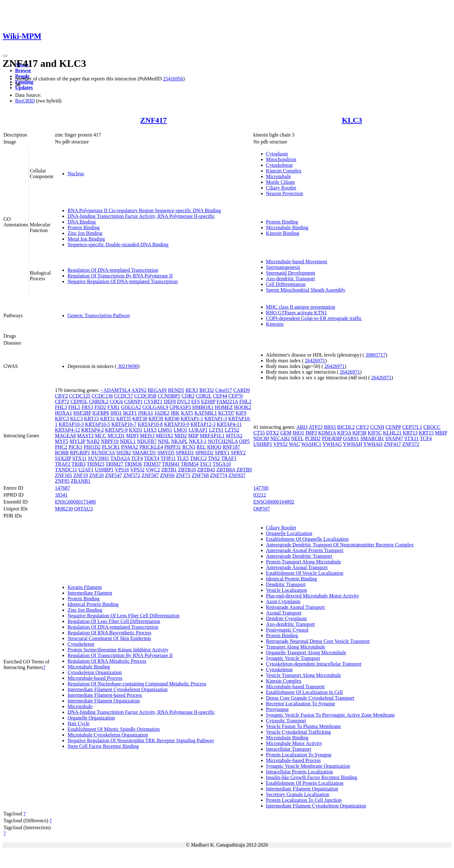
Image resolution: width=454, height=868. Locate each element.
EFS (196, 402)
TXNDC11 (66, 470)
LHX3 (150, 430)
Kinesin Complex (284, 171)
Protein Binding (84, 227)
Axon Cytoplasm (283, 601)
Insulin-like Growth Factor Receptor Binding (312, 777)
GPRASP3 (180, 407)
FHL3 (61, 407)
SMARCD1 (144, 453)
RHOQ (214, 447)
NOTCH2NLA (223, 441)
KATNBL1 (206, 413)
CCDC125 (80, 396)
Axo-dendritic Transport (291, 279)
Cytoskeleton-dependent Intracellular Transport (314, 664)
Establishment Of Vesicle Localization (305, 573)
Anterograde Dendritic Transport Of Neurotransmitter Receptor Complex (340, 545)
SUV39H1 (99, 458)
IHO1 (116, 413)
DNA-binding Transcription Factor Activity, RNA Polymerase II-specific (141, 216)
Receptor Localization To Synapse (301, 704)
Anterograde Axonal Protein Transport (305, 550)
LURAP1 (198, 430)
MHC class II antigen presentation (301, 307)
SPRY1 (222, 453)
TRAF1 (229, 458)
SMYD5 (166, 453)
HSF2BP (82, 413)
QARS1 (351, 438)
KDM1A (327, 433)
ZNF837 (237, 475)
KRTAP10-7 (124, 424)
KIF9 (241, 413)
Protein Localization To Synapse (299, 755)
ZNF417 (154, 120)
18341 (61, 495)
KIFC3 (62, 419)
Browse (23, 70)
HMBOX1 (203, 407)
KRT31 (108, 419)
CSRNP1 (134, 402)
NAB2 (93, 441)
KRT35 (124, 419)
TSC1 (205, 464)
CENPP (393, 427)
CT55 (259, 433)
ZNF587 (150, 475)
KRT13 (410, 433)
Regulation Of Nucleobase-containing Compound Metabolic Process (137, 684)
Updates (24, 87)
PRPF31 (173, 447)
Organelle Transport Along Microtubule (306, 652)
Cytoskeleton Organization (95, 672)
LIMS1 (165, 430)
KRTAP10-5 (98, 424)
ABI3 (302, 427)
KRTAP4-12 (67, 430)
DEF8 (170, 402)
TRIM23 (96, 464)
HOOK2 (242, 407)
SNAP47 (394, 438)
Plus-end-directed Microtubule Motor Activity (313, 596)
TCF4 (137, 458)
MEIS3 (147, 436)
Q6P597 (262, 509)
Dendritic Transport (286, 584)
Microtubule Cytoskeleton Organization (108, 735)
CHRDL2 (99, 402)
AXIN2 (139, 390)
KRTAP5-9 (116, 430)
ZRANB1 (80, 481)
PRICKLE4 (151, 447)
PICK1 (75, 447)
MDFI (132, 436)
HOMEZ (224, 407)
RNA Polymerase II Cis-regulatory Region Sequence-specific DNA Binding (144, 210)
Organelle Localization (289, 533)
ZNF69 (167, 475)
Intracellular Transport (289, 749)
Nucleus (76, 174)
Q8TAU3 (83, 509)
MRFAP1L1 (212, 436)
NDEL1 (128, 441)
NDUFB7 (147, 441)
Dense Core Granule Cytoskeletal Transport (310, 698)
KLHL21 (392, 433)
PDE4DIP (332, 438)
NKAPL (179, 441)
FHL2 (245, 402)
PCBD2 (313, 438)
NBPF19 (110, 441)
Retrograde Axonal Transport (296, 607)
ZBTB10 (187, 470)
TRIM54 (190, 464)
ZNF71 (183, 475)
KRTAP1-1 (192, 419)
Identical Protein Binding (93, 604)
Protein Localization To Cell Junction (304, 800)
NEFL (297, 438)
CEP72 (62, 402)
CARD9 (242, 390)
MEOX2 (164, 436)
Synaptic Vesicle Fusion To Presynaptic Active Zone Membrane (330, 715)
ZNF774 (218, 475)
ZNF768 (200, 475)
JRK (175, 413)
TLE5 (183, 458)
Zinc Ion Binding (85, 233)
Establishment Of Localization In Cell (305, 692)
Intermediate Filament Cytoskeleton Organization (117, 689)
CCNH (377, 427)
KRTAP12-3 (203, 424)
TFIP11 (168, 458)
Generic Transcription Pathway (99, 315)
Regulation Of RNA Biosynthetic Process (109, 633)
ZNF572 (132, 475)
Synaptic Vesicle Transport (293, 658)
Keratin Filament (85, 587)
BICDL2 (346, 427)
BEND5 (176, 390)
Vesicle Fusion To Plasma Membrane (304, 726)
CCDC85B (145, 396)
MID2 (180, 436)
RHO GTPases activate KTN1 (297, 313)
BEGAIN (157, 390)
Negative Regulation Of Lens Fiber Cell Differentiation (123, 616)
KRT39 (156, 419)
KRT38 (140, 419)
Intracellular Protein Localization (300, 772)
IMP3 (311, 433)
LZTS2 (232, 430)
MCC (101, 436)
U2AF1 (86, 470)
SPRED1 (185, 453)
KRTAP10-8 (150, 424)
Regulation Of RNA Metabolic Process (107, 661)
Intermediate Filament (90, 593)
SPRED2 (204, 453)
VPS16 (122, 470)
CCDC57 (124, 396)
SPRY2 (238, 453)
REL (201, 447)
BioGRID (25, 101)
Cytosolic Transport (286, 721)
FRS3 (87, 407)
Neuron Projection (285, 193)
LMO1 (181, 430)
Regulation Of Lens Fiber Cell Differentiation (114, 621)
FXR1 (113, 407)
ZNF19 (80, 475)
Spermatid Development (291, 273)
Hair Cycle (79, 723)
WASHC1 (311, 444)
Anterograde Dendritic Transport (299, 556)
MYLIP (77, 441)
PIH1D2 (92, 447)
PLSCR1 (111, 447)
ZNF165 (63, 475)
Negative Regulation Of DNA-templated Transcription (122, 281)
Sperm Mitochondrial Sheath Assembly (306, 290)
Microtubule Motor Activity (294, 743)
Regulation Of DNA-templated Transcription (113, 270)
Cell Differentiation (286, 284)
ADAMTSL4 (117, 390)
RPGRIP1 (80, 453)
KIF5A (344, 433)
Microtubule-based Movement (297, 262)
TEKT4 (152, 458)
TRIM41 (171, 464)
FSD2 (100, 407)
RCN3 (189, 447)
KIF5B (359, 433)
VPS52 (137, 470)
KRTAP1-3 (216, 419)
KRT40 (172, 419)
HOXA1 (63, 413)
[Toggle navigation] (5, 56)
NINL (164, 441)
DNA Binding (81, 222)
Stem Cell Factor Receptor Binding (103, 746)
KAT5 (187, 413)
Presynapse (277, 709)
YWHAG (332, 444)
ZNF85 (62, 481)
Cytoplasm (277, 154)
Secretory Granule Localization (298, 794)
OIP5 (244, 441)
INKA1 (146, 413)
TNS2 (214, 458)
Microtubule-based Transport (295, 687)
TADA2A (120, 458)
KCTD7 (226, 413)
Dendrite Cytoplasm (286, 618)
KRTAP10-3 (71, 424)
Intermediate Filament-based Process (105, 695)
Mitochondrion (281, 159)
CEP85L (79, 402)
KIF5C (375, 433)
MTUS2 (234, 436)
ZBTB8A (226, 470)
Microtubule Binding (287, 227)
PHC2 (61, 447)
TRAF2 (63, 464)
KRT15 (92, 419)
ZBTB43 (206, 470)
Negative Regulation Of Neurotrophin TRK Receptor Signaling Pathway (141, 740)
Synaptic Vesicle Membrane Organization (308, 766)
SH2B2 (123, 453)
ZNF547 (113, 475)
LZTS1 (216, 430)
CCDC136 (102, 396)
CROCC (432, 427)
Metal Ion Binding (86, 239)
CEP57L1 (412, 427)
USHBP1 (104, 470)
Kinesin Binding (283, 233)
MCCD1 (116, 436)
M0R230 (64, 509)
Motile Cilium (280, 182)
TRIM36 (133, 464)
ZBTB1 (169, 470)
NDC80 (261, 438)
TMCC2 (198, 458)
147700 (261, 488)
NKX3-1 (198, 441)
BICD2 (207, 390)
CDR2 (188, 396)
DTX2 (273, 433)
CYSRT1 (153, 402)
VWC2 (153, 470)
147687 (62, 488)
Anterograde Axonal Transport (297, 567)
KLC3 (352, 120)
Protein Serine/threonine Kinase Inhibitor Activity (118, 650)
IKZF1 (130, 413)
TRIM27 (114, 464)
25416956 (173, 79)
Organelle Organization (91, 718)
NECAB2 (280, 438)
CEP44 (220, 396)
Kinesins (275, 324)
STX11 (79, 458)
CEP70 (235, 396)
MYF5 (62, 441)
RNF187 (231, 447)
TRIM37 (152, 464)
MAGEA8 (65, 436)
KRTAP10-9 (177, 424)
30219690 (128, 366)
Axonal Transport (284, 613)
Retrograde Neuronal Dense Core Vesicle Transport (318, 641)
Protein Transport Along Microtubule (304, 562)
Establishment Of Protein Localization (305, 783)
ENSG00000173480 (75, 502)
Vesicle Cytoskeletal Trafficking (299, 732)
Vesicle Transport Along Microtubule (304, 675)
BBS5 (330, 427)
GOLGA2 (131, 407)
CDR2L (204, 396)
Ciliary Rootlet (281, 188)
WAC (294, 444)
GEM (286, 433)
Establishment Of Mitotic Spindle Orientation (113, 729)
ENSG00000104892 (274, 502)
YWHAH (352, 444)
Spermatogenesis (283, 267)
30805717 (375, 355)
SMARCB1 (372, 438)
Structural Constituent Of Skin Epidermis (109, 638)
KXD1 (136, 430)
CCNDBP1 (169, 396)
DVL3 (184, 402)
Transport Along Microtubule (296, 647)
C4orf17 (224, 390)
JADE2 (162, 413)
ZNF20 (96, 475)
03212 (260, 495)
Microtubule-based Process (95, 678)
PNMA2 (130, 447)
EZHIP (208, 402)
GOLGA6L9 (155, 407)
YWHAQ (373, 444)
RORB (62, 453)
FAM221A (227, 402)
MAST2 (85, 436)
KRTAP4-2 (93, 430)
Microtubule (279, 176)
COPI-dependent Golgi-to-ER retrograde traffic (314, 318)
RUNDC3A (103, 453)
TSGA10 (222, 464)
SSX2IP (63, 458)
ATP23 (316, 427)
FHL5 (74, 407)
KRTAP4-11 (229, 424)
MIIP (193, 436)
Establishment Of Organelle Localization (307, 539)
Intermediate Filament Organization (104, 701)
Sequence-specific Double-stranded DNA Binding (118, 245)
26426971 (315, 361)
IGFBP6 (101, 413)
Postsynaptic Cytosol (287, 630)
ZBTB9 (244, 470)
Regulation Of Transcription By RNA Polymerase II (120, 276)
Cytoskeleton (279, 165)
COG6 (116, 402)
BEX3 (192, 390)
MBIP (441, 433)
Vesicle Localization (287, 590)
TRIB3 (79, 464)
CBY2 (61, 396)
